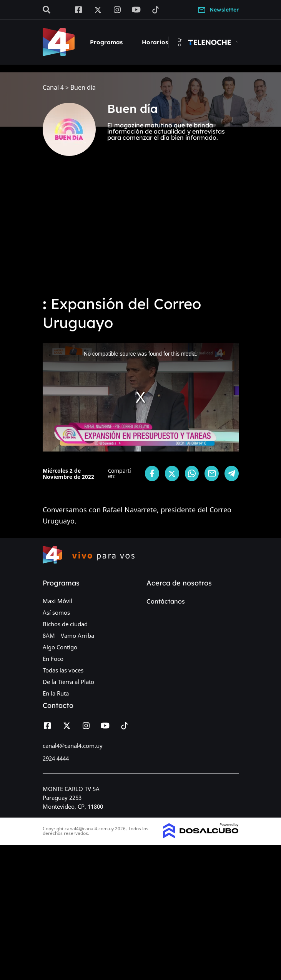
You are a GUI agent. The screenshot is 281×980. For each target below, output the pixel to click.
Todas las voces (63, 670)
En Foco (53, 659)
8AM (49, 635)
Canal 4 (53, 88)
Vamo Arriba (77, 635)
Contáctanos (166, 601)
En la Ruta (56, 693)
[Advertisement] (140, 231)
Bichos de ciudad (65, 624)
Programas (106, 42)
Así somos (56, 612)
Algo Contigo (60, 647)
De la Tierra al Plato (68, 682)
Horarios (155, 42)
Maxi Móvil (57, 601)
